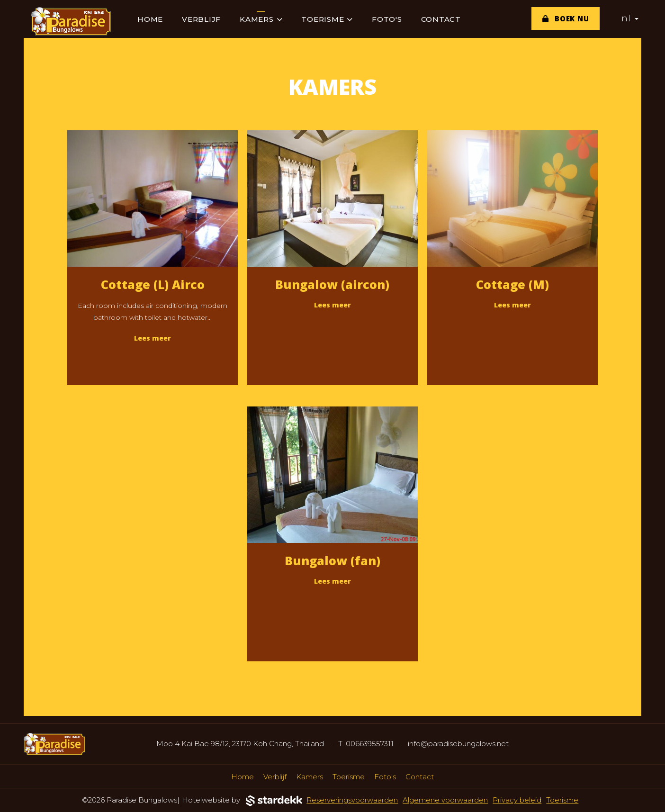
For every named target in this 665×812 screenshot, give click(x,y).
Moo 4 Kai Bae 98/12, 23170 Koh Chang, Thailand (240, 744)
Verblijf (201, 19)
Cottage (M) (512, 284)
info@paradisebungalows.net (458, 744)
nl (630, 18)
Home (150, 19)
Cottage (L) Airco (153, 284)
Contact (441, 19)
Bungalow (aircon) (332, 284)
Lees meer (153, 338)
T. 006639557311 (366, 744)
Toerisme (327, 19)
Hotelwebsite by (242, 801)
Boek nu (566, 18)
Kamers (261, 19)
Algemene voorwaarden (445, 800)
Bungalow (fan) (332, 560)
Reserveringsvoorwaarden (352, 800)
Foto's (387, 19)
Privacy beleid (517, 800)
